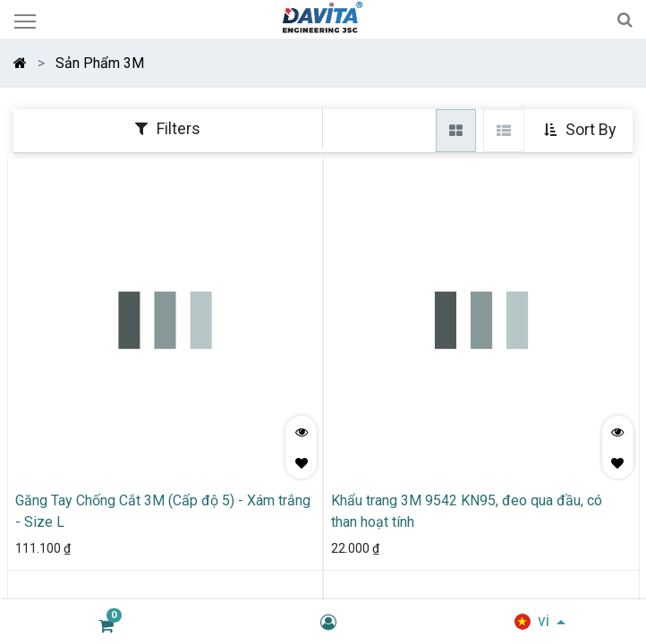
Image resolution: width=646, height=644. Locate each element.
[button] (582, 131)
